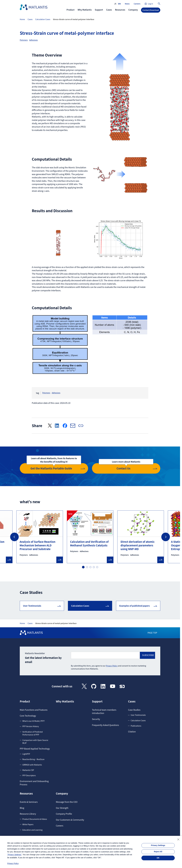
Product (25, 701)
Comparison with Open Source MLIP (35, 742)
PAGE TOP (152, 633)
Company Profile (64, 814)
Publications (136, 726)
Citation (132, 731)
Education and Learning (32, 830)
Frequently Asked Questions (105, 725)
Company (62, 793)
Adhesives (33, 40)
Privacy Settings (158, 845)
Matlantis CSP (28, 770)
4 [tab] (94, 567)
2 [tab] (87, 567)
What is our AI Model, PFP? (33, 721)
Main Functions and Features (34, 710)
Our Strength (62, 808)
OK (158, 858)
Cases (30, 19)
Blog (22, 808)
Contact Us (126, 467)
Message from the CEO (67, 802)
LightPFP (26, 754)
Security (96, 719)
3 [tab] (91, 567)
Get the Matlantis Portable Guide (54, 467)
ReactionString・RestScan (33, 759)
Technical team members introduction (104, 711)
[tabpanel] (90, 537)
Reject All (158, 852)
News (127, 4)
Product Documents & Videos (35, 819)
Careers (137, 4)
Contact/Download (151, 10)
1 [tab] (83, 567)
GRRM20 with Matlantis (32, 765)
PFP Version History (31, 726)
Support (97, 701)
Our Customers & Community (70, 820)
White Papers (28, 824)
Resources (26, 793)
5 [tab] (97, 567)
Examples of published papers (135, 606)
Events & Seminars (29, 802)
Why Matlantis (65, 701)
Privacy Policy (112, 666)
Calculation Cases (43, 19)
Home (22, 19)
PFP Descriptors (29, 775)
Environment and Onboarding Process (34, 783)
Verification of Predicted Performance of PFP (33, 733)
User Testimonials (32, 606)
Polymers (24, 40)
